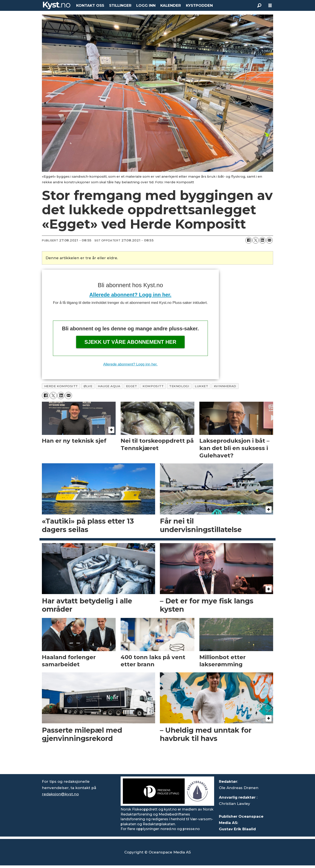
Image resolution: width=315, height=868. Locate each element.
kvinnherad (225, 386)
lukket (201, 386)
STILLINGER (120, 5)
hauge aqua (109, 386)
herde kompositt (61, 386)
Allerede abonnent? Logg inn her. (130, 295)
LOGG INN (146, 5)
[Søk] (259, 5)
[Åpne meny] (270, 6)
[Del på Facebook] (249, 240)
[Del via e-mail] (269, 240)
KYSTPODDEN (199, 5)
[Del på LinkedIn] (262, 240)
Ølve (88, 386)
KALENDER (171, 5)
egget (132, 386)
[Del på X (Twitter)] (256, 240)
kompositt (153, 386)
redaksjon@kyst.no (60, 794)
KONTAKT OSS (90, 5)
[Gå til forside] (57, 5)
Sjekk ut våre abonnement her (130, 342)
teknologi (179, 386)
